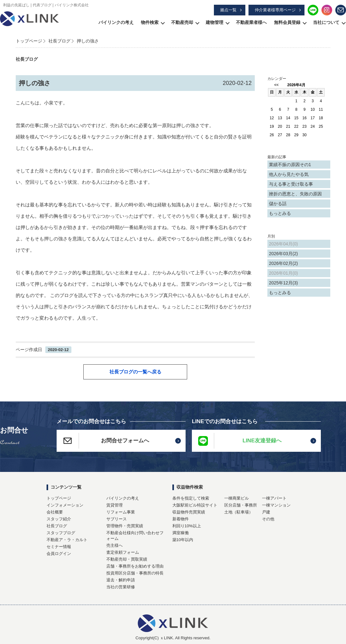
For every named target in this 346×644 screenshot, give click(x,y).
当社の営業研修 (121, 587)
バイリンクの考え (116, 22)
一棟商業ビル (237, 498)
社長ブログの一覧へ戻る (135, 372)
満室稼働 (181, 533)
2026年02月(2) (283, 263)
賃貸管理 (114, 505)
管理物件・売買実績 (125, 526)
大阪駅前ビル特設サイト (195, 505)
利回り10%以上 (187, 526)
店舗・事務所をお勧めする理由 (135, 566)
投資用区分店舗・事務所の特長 (135, 573)
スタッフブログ (61, 533)
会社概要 (55, 512)
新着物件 (181, 519)
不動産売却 (182, 22)
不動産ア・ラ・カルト (67, 540)
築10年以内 (183, 540)
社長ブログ (59, 41)
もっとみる (280, 213)
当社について (326, 22)
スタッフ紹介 (59, 519)
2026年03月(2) (283, 254)
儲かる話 (278, 204)
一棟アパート (274, 498)
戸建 (266, 512)
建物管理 (215, 22)
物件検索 (150, 22)
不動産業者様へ (251, 22)
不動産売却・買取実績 (127, 559)
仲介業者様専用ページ (275, 10)
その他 (268, 519)
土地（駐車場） (239, 512)
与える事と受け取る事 (291, 184)
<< (276, 85)
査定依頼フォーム (123, 552)
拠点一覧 (228, 10)
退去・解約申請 (121, 580)
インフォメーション (65, 505)
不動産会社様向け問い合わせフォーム (135, 536)
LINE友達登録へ (237, 441)
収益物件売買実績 (189, 512)
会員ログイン (59, 554)
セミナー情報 (59, 547)
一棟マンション (276, 505)
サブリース (117, 519)
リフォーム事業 (121, 512)
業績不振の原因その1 (290, 165)
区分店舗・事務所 (241, 505)
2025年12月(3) (283, 283)
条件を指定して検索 (191, 498)
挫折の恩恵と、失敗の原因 (295, 194)
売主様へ (114, 545)
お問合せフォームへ (103, 441)
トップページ (29, 41)
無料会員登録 (287, 22)
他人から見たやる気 (289, 174)
